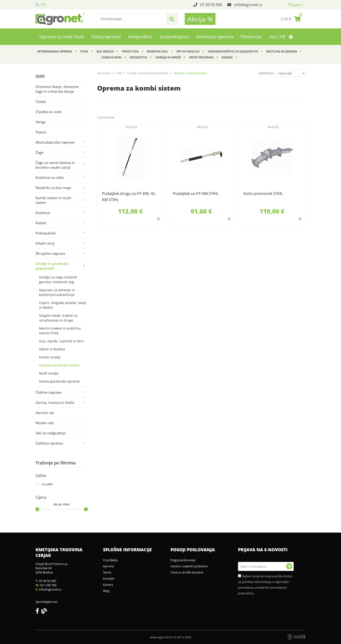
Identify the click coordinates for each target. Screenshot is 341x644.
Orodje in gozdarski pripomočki (52, 266)
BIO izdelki (105, 51)
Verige (41, 122)
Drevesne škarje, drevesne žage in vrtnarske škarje (57, 89)
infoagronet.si (248, 5)
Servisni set (45, 413)
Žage (39, 152)
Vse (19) (281, 37)
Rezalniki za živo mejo (53, 188)
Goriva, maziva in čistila (55, 402)
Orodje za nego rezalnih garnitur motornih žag (58, 280)
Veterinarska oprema (55, 51)
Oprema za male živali (62, 37)
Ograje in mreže (168, 57)
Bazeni (227, 57)
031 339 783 (48, 585)
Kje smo (109, 566)
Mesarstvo (138, 57)
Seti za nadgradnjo (51, 433)
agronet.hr (104, 73)
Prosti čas (130, 51)
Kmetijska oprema (215, 37)
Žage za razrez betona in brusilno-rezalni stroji (55, 165)
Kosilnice (43, 213)
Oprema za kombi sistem (59, 365)
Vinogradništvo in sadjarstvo (233, 51)
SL (38, 5)
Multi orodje (49, 373)
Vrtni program (201, 57)
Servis (107, 572)
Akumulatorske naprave (55, 142)
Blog (106, 591)
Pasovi (41, 132)
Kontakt (109, 578)
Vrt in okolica (188, 51)
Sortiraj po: (266, 73)
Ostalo (41, 101)
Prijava (296, 5)
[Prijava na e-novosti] (289, 566)
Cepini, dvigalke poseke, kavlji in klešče (63, 305)
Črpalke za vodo (49, 112)
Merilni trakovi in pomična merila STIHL (60, 331)
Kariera (108, 585)
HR (43, 5)
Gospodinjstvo (174, 37)
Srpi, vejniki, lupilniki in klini (61, 341)
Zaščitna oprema (49, 443)
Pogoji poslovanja (183, 560)
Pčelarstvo (251, 37)
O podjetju (110, 560)
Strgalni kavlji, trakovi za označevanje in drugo (58, 318)
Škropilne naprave (50, 253)
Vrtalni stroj (45, 243)
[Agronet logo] (60, 19)
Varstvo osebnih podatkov (189, 566)
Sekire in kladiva (52, 349)
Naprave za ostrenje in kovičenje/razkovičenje (57, 292)
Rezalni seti (45, 423)
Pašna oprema (106, 37)
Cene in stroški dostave (187, 572)
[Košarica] (291, 19)
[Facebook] (38, 612)
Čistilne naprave (49, 392)
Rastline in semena (282, 51)
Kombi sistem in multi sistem (53, 200)
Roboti (41, 223)
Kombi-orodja (50, 357)
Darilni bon (112, 57)
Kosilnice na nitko (50, 177)
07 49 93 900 (211, 5)
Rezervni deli (157, 51)
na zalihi (47, 484)
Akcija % (200, 19)
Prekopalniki (46, 233)
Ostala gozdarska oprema (59, 381)
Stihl (84, 51)
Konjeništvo (140, 37)
